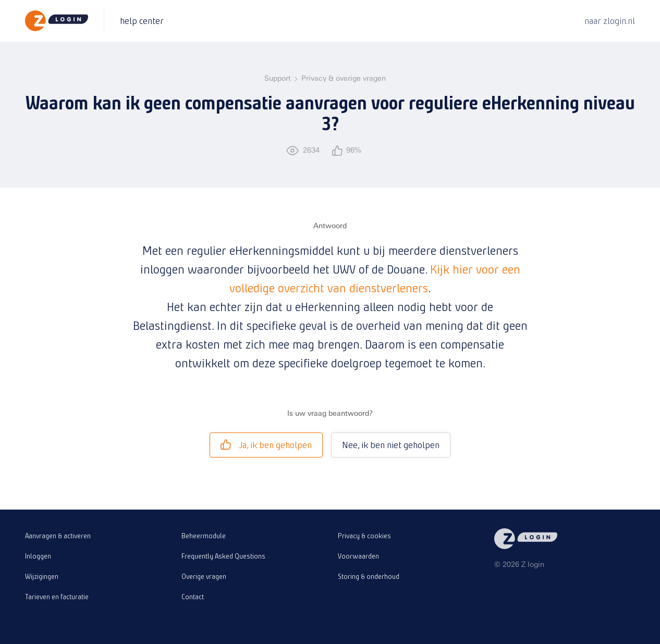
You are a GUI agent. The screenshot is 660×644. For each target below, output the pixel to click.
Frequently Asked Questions (223, 556)
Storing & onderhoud (369, 576)
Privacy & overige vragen (344, 78)
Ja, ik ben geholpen (266, 445)
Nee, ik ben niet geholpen (391, 445)
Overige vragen (204, 576)
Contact (193, 597)
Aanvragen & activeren (58, 536)
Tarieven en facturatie (57, 597)
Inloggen (38, 556)
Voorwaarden (358, 556)
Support (278, 78)
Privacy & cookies (364, 536)
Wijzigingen (42, 576)
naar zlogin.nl (610, 21)
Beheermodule (204, 536)
